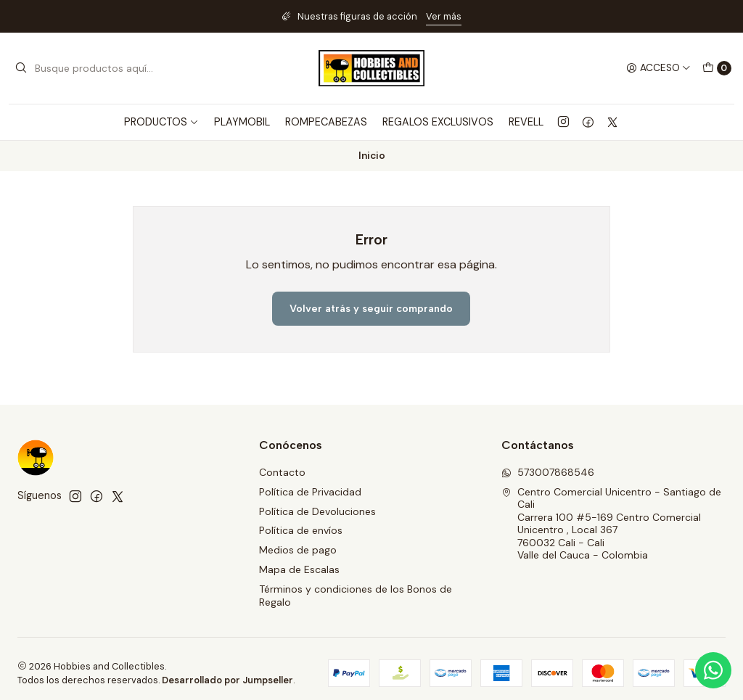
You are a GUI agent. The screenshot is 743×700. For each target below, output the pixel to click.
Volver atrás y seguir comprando (371, 308)
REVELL (526, 122)
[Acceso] (658, 68)
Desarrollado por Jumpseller (227, 680)
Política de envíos (301, 530)
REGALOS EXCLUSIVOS (438, 122)
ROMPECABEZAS (326, 122)
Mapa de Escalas (299, 569)
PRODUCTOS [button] (161, 122)
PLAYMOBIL (242, 122)
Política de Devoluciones (317, 511)
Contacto (282, 472)
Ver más (444, 16)
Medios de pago (298, 550)
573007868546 (548, 472)
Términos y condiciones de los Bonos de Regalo (356, 596)
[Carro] (717, 68)
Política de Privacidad (310, 492)
